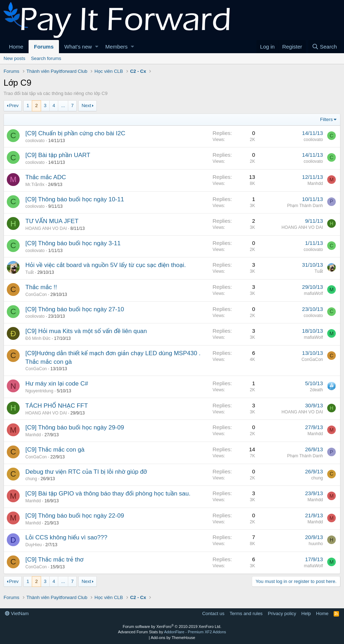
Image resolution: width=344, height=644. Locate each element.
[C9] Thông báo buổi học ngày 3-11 (73, 243)
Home (16, 47)
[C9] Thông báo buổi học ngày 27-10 (75, 309)
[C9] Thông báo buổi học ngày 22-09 (75, 516)
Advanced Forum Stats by (172, 632)
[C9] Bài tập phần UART (58, 155)
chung (31, 479)
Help (306, 613)
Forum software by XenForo (172, 627)
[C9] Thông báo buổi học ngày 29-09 (75, 427)
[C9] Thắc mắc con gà (55, 450)
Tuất (29, 272)
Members (117, 47)
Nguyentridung (39, 391)
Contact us (213, 613)
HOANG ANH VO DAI (46, 228)
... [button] (63, 105)
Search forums (46, 58)
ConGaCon (36, 295)
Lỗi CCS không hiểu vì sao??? (66, 537)
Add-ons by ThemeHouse (173, 638)
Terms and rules (246, 613)
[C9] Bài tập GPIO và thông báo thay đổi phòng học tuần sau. (108, 494)
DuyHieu (34, 545)
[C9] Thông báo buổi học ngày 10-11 (75, 199)
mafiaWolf (313, 293)
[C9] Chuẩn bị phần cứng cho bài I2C (75, 133)
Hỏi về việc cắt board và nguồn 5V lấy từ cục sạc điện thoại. (106, 265)
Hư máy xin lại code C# (57, 384)
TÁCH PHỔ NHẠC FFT (57, 406)
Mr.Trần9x (35, 185)
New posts (14, 58)
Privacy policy (282, 613)
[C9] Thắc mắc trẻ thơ (54, 560)
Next (86, 105)
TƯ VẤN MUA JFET (52, 221)
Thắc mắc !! (41, 287)
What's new (78, 47)
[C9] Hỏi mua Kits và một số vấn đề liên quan (86, 331)
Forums (44, 47)
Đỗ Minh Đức (38, 338)
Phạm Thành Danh (305, 206)
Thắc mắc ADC (46, 177)
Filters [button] (326, 119)
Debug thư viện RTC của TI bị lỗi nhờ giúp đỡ (86, 472)
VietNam (17, 613)
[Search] (324, 47)
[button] (97, 47)
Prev (14, 105)
